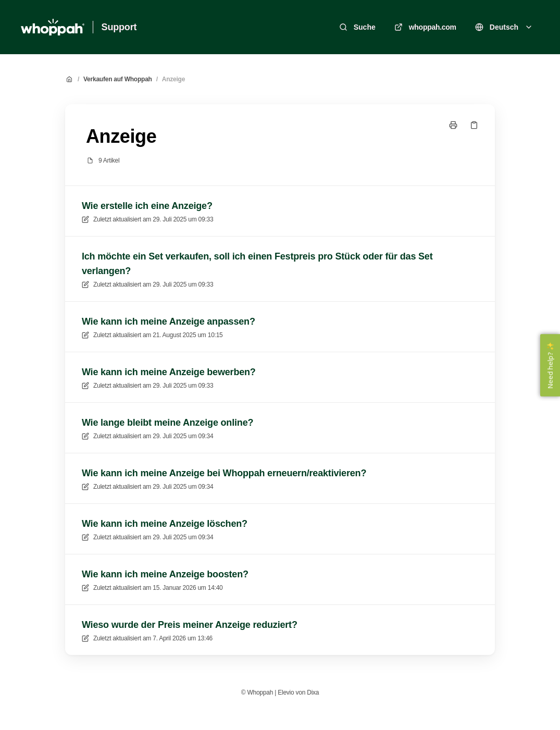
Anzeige (173, 79)
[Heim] (53, 27)
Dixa (313, 692)
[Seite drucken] (453, 125)
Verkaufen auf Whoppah (118, 79)
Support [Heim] (119, 27)
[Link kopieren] (474, 125)
